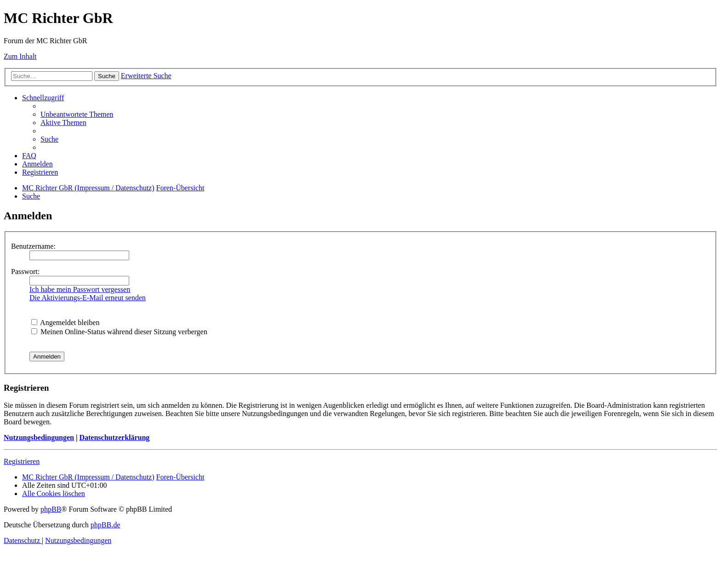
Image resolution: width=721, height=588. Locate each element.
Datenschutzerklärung (114, 437)
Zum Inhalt (20, 56)
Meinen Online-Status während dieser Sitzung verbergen (119, 332)
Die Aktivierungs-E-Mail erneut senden (88, 298)
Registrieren (22, 461)
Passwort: (25, 271)
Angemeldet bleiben (65, 323)
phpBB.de (105, 525)
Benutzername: (33, 246)
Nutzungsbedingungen (39, 437)
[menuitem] (77, 114)
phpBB (51, 509)
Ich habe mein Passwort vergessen (80, 289)
